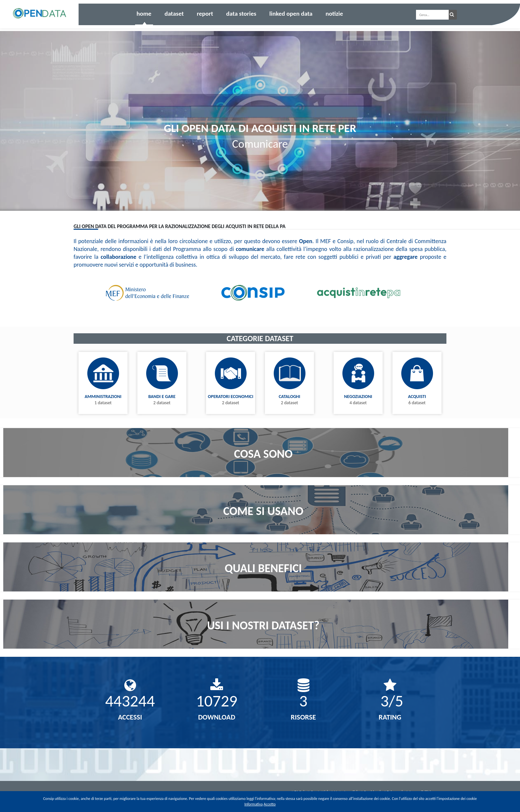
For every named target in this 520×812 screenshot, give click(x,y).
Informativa (253, 804)
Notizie (334, 14)
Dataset (174, 14)
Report (205, 14)
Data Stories (241, 14)
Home (144, 14)
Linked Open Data (291, 14)
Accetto (270, 804)
